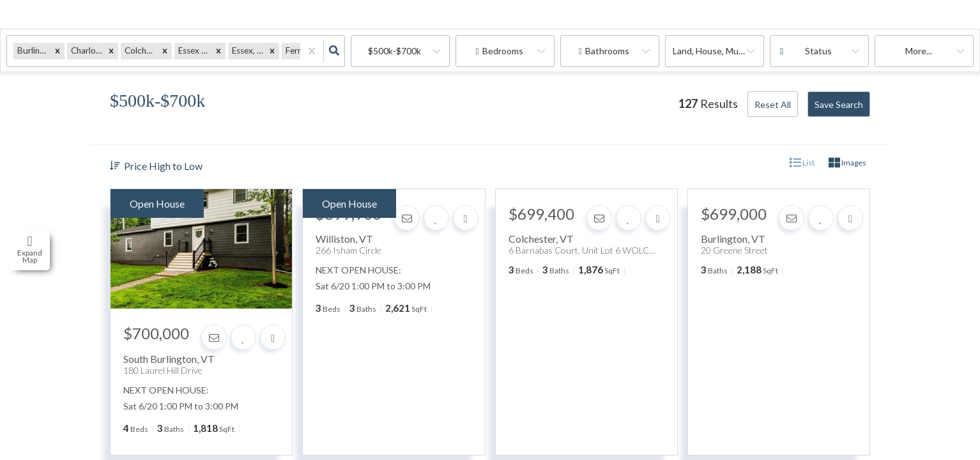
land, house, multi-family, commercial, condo (718, 51)
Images (847, 163)
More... (919, 51)
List (802, 163)
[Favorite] (243, 337)
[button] (57, 51)
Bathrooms (607, 51)
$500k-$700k (394, 51)
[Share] (273, 337)
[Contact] (214, 337)
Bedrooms (503, 51)
